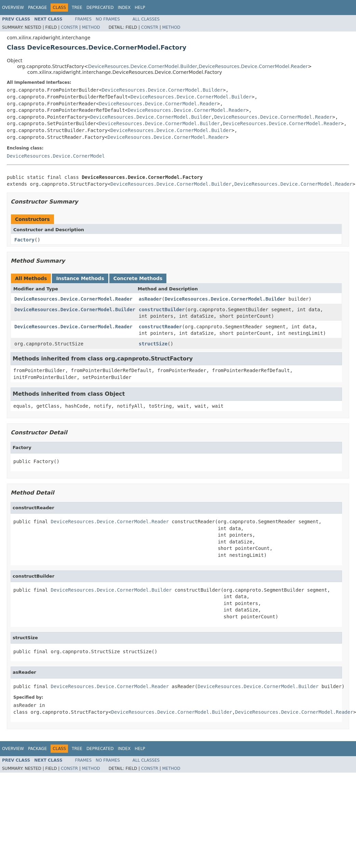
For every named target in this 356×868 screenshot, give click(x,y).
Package (37, 8)
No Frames (108, 19)
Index (124, 8)
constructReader (160, 327)
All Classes (146, 19)
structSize (153, 344)
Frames (84, 19)
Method (91, 27)
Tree (77, 8)
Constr (69, 27)
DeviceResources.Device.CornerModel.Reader (253, 66)
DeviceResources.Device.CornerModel (56, 156)
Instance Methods (80, 278)
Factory (24, 240)
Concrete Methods (138, 278)
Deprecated (100, 8)
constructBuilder (162, 310)
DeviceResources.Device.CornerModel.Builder (143, 66)
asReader (150, 299)
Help (140, 8)
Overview (13, 8)
